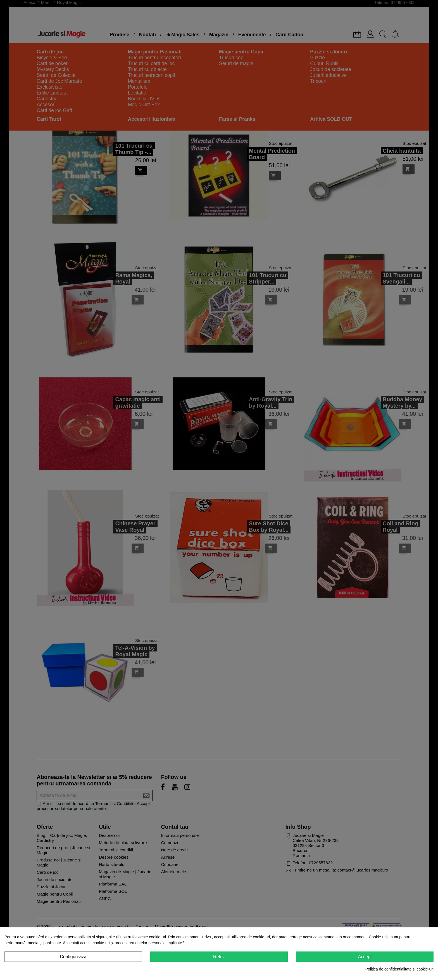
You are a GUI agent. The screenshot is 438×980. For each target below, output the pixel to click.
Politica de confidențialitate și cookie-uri (399, 969)
